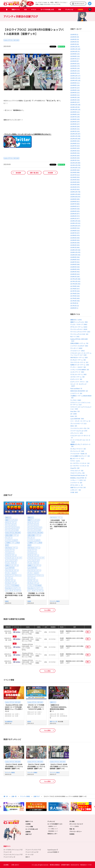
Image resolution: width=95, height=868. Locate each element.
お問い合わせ (15, 865)
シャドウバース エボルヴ (11, 540)
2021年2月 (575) (75, 187)
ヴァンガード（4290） (77, 348)
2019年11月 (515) (75, 223)
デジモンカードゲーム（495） (79, 374)
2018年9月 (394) (75, 257)
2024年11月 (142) (75, 78)
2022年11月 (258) (75, 136)
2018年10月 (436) (75, 255)
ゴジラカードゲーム (10, 580)
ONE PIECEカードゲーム (11, 548)
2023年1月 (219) (75, 131)
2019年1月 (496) (75, 247)
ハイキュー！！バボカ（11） (78, 480)
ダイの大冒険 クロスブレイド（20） (80, 456)
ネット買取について (53, 829)
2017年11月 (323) (75, 281)
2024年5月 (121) (75, 93)
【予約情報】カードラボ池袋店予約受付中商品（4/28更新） (36, 595)
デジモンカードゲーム (11, 555)
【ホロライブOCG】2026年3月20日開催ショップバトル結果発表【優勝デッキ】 (14, 766)
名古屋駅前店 (9, 721)
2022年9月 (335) (75, 141)
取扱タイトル (16, 9)
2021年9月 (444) (75, 170)
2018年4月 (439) (75, 269)
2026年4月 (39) (75, 37)
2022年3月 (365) (75, 156)
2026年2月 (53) (75, 42)
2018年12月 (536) (75, 250)
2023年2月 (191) (75, 129)
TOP (7, 796)
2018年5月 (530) (75, 267)
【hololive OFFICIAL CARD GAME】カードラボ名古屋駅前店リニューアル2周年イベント (14, 708)
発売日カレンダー (52, 834)
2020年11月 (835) (75, 194)
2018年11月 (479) (75, 252)
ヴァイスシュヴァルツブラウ (12, 528)
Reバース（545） (75, 336)
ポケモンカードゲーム (11, 523)
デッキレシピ (69, 9)
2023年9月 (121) (75, 112)
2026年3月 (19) (75, 39)
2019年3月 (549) (75, 243)
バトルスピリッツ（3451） (78, 351)
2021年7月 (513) (75, 175)
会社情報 (6, 865)
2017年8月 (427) (75, 289)
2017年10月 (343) (75, 284)
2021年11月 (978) (75, 165)
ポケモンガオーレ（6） (77, 485)
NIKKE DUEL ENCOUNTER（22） (80, 391)
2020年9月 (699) (75, 199)
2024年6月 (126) (75, 90)
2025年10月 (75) (75, 51)
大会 (25, 9)
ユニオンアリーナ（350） (78, 372)
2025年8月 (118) (75, 56)
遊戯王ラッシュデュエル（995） (79, 322)
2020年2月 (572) (75, 216)
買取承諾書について (53, 831)
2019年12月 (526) (75, 221)
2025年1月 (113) (75, 73)
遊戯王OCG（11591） (76, 320)
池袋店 (7, 601)
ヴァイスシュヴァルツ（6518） (79, 329)
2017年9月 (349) (75, 286)
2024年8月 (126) (75, 85)
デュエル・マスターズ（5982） (79, 324)
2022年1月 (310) (75, 160)
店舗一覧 (14, 796)
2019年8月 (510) (75, 231)
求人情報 (72, 821)
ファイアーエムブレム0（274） (79, 431)
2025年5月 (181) (75, 64)
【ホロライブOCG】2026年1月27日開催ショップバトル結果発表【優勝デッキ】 (59, 766)
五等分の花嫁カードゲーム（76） (80, 343)
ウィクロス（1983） (76, 400)
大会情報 (28, 824)
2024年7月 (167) (75, 88)
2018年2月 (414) (75, 274)
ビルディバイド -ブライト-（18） (80, 382)
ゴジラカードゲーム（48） (78, 377)
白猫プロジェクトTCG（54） (78, 487)
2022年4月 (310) (75, 153)
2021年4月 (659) (75, 182)
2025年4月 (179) (75, 66)
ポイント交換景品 (75, 826)
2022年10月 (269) (75, 139)
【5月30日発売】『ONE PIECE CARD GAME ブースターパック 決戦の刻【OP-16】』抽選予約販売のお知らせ (58, 524)
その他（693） (75, 492)
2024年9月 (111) (75, 83)
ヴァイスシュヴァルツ (11, 525)
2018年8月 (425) (75, 260)
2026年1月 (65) (75, 44)
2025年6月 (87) (75, 61)
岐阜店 (29, 721)
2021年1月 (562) (75, 189)
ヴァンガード (9, 538)
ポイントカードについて (76, 824)
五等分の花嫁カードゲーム (12, 535)
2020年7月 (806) (75, 204)
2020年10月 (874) (75, 197)
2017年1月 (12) (75, 306)
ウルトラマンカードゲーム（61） (80, 362)
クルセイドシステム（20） (78, 473)
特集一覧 (72, 829)
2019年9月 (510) (75, 228)
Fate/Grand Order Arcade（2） (79, 475)
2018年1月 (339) (75, 276)
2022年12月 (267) (75, 134)
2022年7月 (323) (75, 146)
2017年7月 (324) (75, 291)
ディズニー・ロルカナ (11, 573)
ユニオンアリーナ (10, 550)
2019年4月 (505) (75, 240)
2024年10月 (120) (75, 80)
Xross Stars (8, 588)
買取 (60, 9)
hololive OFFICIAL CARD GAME (11, 40)
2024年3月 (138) (75, 97)
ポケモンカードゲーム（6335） (79, 327)
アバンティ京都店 (55, 601)
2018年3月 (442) (75, 272)
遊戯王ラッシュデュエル (11, 520)
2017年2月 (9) (74, 303)
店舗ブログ (37, 796)
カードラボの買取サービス (55, 824)
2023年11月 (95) (75, 107)
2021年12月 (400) (75, 163)
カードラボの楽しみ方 (47, 9)
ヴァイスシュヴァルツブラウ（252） (81, 332)
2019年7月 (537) (75, 233)
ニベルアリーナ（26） (77, 393)
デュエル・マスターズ (11, 563)
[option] (14, 807)
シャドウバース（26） (77, 483)
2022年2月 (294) (75, 158)
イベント (34, 9)
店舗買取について (53, 826)
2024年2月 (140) (75, 100)
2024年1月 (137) (75, 102)
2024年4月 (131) (75, 95)
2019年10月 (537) (75, 226)
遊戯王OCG (8, 517)
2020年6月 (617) (75, 206)
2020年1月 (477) (75, 218)
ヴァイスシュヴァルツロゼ (12, 530)
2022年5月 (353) (75, 151)
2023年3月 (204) (75, 126)
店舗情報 (80, 9)
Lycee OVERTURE (10, 568)
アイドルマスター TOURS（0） (79, 454)
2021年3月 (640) (75, 185)
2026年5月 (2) (74, 34)
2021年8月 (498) (75, 172)
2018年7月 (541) (75, 262)
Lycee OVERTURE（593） (78, 419)
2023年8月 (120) (75, 114)
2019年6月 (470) (75, 235)
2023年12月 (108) (75, 105)
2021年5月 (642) (75, 180)
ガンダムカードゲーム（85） (78, 360)
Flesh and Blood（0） (77, 388)
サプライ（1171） (75, 461)
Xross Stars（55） (75, 411)
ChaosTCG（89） (75, 468)
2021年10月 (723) (75, 168)
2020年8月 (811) (75, 201)
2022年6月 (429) (75, 148)
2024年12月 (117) (75, 76)
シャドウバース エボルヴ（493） (80, 346)
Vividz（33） (74, 416)
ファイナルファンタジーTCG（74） (80, 428)
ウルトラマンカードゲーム (12, 570)
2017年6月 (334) (75, 293)
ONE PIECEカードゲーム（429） (79, 357)
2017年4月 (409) (75, 298)
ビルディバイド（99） (77, 379)
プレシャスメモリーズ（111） (79, 423)
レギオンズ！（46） (76, 490)
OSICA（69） (74, 426)
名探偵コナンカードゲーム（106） (80, 365)
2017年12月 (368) (75, 279)
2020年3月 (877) (75, 214)
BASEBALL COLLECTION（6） (79, 478)
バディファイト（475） (77, 433)
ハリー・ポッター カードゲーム (13, 591)
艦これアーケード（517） (78, 458)
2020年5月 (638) (75, 209)
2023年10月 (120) (75, 109)
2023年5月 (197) (75, 122)
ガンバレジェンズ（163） (78, 451)
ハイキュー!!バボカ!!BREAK (12, 585)
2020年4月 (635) (75, 211)
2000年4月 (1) (74, 308)
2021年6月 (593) (75, 177)
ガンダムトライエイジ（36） (78, 449)
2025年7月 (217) (75, 59)
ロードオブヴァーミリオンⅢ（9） (80, 466)
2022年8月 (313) (75, 143)
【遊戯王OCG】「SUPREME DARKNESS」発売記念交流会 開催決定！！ (59, 708)
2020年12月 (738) (75, 192)
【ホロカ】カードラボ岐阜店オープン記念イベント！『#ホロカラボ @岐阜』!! (36, 707)
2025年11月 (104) (75, 49)
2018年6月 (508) (75, 264)
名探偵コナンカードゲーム (12, 565)
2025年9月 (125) (75, 54)
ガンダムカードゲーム (11, 583)
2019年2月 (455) (75, 245)
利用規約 (72, 834)
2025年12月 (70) (75, 47)
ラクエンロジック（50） (77, 471)
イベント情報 (29, 826)
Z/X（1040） (74, 414)
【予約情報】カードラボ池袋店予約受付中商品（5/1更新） (14, 595)
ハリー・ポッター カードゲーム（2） (81, 421)
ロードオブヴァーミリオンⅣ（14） (80, 463)
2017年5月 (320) (75, 296)
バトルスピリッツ (10, 553)
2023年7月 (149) (75, 117)
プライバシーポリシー (76, 831)
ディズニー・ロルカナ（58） (78, 367)
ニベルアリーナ (16, 588)
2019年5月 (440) (75, 238)
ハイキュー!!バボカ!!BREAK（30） (80, 370)
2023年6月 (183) (75, 119)
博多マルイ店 (54, 721)
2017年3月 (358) (75, 301)
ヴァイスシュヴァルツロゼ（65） (80, 334)
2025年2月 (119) (75, 71)
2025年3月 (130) (75, 68)
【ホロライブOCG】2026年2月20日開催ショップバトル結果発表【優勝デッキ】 (36, 766)
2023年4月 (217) (75, 124)
